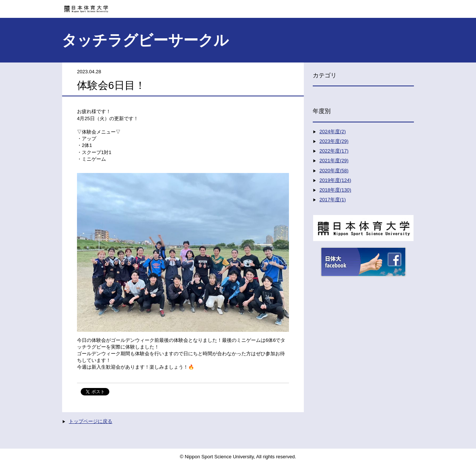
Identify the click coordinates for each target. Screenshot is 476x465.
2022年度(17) (334, 151)
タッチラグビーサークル (145, 40)
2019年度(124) (335, 180)
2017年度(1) (333, 200)
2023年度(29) (334, 141)
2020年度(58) (334, 171)
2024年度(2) (333, 132)
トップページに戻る (91, 421)
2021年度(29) (334, 161)
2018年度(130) (335, 190)
